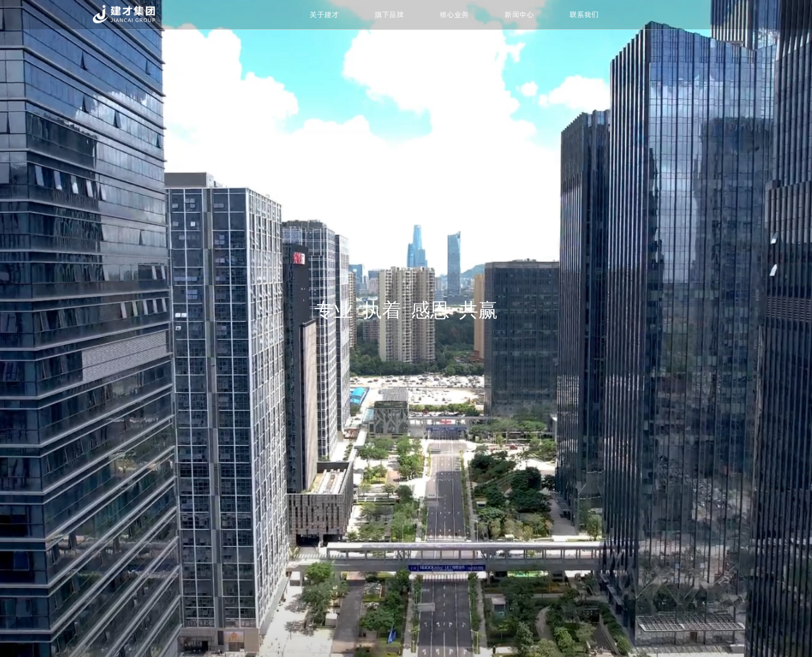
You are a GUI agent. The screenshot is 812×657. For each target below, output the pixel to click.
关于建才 (324, 15)
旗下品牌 (389, 15)
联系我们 (584, 15)
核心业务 (454, 15)
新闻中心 (519, 15)
